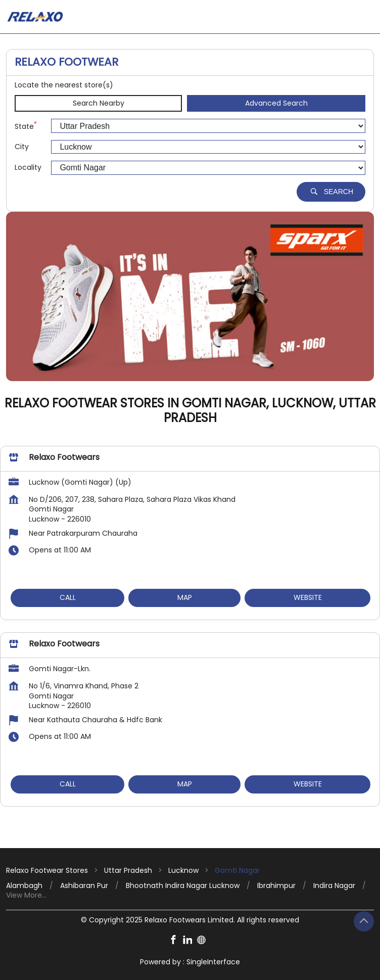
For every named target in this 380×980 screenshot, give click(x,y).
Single (213, 962)
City (22, 147)
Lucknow (183, 870)
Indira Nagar (334, 886)
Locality (28, 168)
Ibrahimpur (276, 886)
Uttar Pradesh (128, 870)
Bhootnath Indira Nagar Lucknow (183, 886)
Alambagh (24, 886)
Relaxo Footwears (64, 457)
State (26, 126)
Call (68, 597)
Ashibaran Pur (84, 886)
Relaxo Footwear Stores (48, 870)
